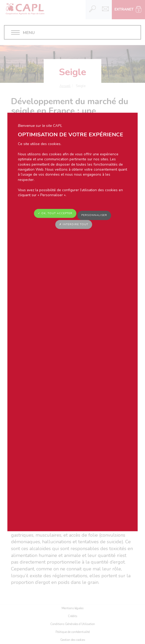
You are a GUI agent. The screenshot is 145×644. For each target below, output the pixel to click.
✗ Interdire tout (74, 224)
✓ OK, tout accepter (55, 213)
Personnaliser (94, 215)
